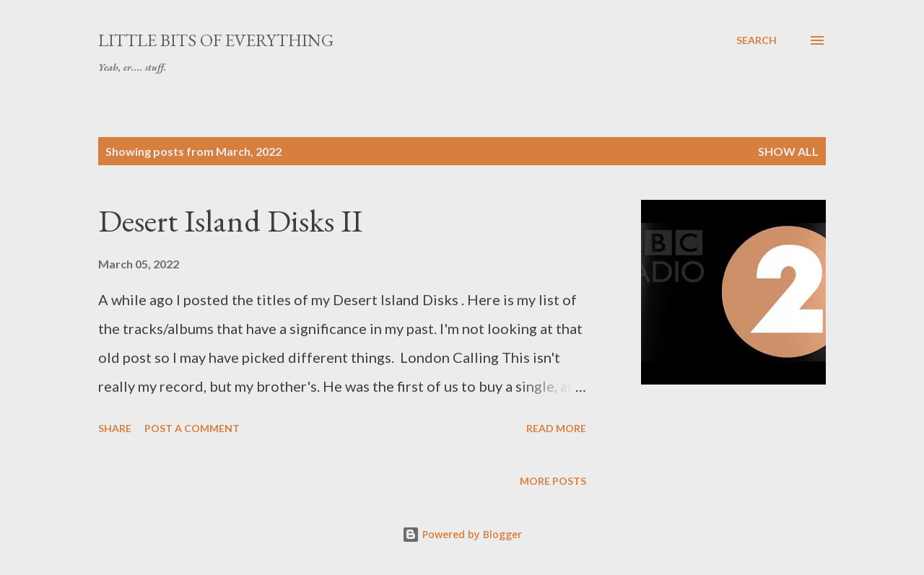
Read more (556, 428)
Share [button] (115, 428)
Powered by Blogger (462, 534)
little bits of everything (216, 40)
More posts (553, 481)
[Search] (757, 40)
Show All (788, 151)
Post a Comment (192, 428)
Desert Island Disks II (230, 220)
